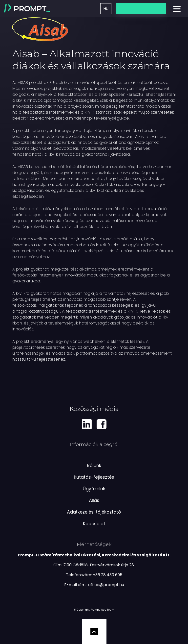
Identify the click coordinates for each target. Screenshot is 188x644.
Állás (94, 500)
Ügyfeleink (94, 489)
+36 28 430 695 (108, 575)
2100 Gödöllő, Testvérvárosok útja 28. (99, 565)
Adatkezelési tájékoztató (94, 512)
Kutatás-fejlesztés (94, 477)
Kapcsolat (94, 524)
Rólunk (94, 465)
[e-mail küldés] (106, 585)
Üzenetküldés (141, 9)
